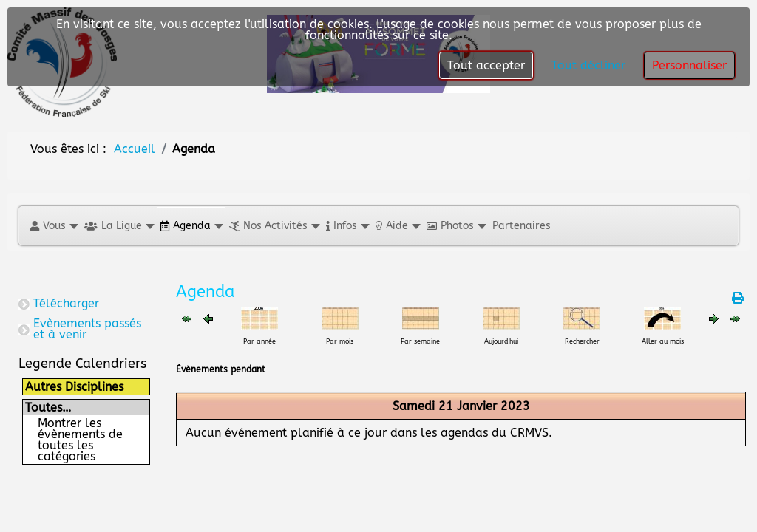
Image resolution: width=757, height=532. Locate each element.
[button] (54, 226)
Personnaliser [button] (689, 65)
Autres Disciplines (74, 387)
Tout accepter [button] (486, 65)
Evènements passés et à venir (87, 329)
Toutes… (48, 407)
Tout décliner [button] (588, 65)
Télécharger (66, 303)
